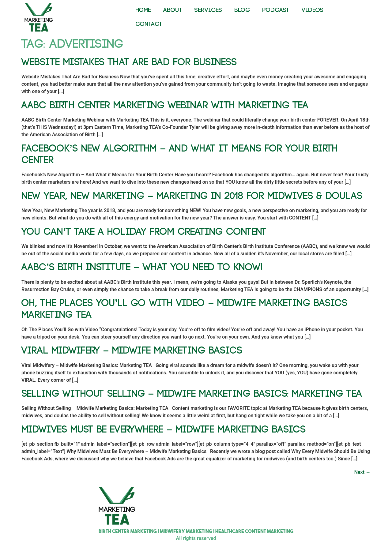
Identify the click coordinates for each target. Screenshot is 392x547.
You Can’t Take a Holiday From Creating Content (144, 232)
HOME (143, 10)
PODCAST (276, 10)
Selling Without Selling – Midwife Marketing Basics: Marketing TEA (192, 394)
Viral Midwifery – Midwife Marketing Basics (132, 351)
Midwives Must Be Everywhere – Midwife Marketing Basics (164, 430)
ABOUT (173, 10)
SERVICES (208, 10)
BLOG (242, 10)
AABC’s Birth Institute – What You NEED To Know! (142, 267)
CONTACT (149, 24)
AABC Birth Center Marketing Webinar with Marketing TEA (165, 105)
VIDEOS (313, 10)
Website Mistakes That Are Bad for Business (129, 62)
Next (362, 472)
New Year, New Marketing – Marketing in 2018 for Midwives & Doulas (192, 196)
